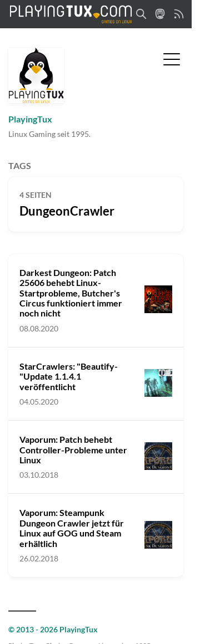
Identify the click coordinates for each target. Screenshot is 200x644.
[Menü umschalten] (172, 58)
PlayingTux (30, 119)
